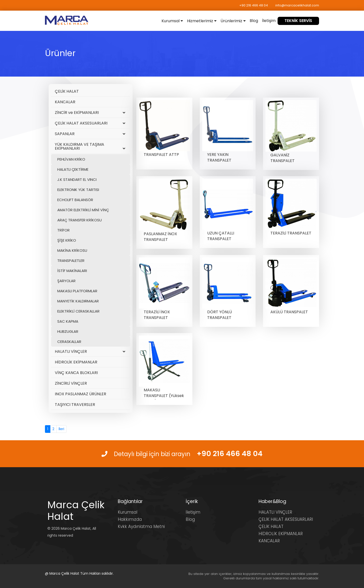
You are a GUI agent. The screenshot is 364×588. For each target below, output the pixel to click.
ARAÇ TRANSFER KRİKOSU (80, 220)
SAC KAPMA (68, 321)
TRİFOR (63, 230)
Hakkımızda (130, 519)
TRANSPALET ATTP (161, 155)
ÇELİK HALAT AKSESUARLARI (90, 123)
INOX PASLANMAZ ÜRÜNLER (81, 394)
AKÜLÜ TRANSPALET (289, 312)
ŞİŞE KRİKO (67, 240)
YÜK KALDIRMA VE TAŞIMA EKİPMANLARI (90, 146)
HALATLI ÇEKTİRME (73, 169)
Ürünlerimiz (233, 21)
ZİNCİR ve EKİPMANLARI (90, 113)
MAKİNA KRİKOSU (72, 250)
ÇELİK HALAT (67, 91)
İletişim (269, 21)
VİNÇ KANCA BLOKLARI (76, 373)
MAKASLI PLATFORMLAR (77, 291)
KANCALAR (65, 102)
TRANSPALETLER (71, 261)
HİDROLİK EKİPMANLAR (76, 362)
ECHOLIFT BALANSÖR (75, 200)
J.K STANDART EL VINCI (77, 179)
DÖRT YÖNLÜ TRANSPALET (220, 315)
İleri (61, 429)
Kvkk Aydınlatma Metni (141, 526)
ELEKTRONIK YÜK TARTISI (78, 190)
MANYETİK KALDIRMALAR (78, 301)
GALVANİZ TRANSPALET (283, 158)
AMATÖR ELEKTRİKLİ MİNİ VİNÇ (83, 210)
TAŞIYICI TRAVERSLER (75, 405)
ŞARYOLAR (66, 281)
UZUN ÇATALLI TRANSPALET (221, 236)
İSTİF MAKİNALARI (72, 271)
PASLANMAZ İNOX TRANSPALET (160, 237)
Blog (254, 21)
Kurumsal (172, 21)
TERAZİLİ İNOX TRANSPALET (157, 315)
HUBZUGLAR (68, 331)
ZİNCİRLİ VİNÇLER (71, 383)
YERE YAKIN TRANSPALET (219, 157)
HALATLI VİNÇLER (90, 351)
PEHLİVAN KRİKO (71, 159)
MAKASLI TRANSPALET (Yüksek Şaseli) (164, 396)
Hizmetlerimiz (202, 21)
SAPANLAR (90, 134)
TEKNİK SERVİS (298, 21)
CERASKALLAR (69, 342)
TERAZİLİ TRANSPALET (291, 233)
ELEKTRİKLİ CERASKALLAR (78, 311)
